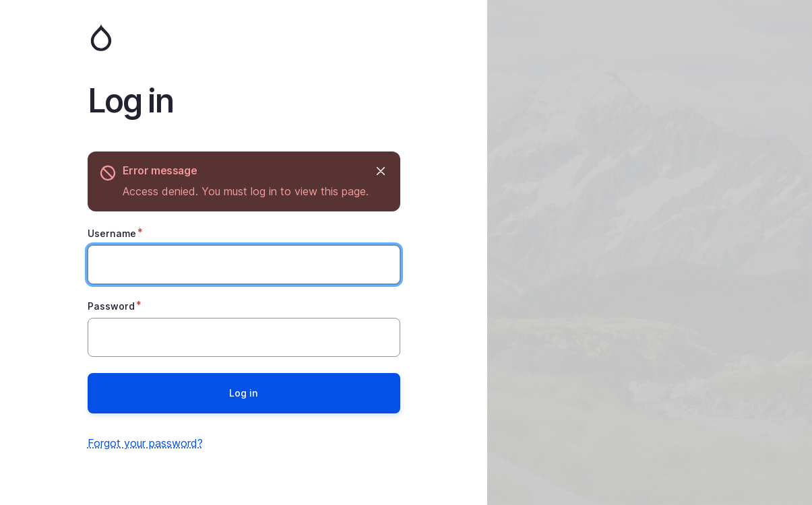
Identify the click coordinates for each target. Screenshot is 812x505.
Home (244, 38)
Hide (380, 171)
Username (112, 233)
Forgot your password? (145, 443)
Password (111, 306)
